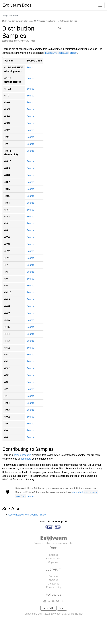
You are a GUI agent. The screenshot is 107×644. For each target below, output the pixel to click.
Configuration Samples (48, 21)
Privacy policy (54, 587)
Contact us (54, 584)
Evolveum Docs (17, 5)
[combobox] (73, 28)
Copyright (53, 562)
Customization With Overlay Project (27, 515)
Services (54, 576)
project (61, 53)
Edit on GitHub (49, 608)
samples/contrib (22, 455)
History (62, 608)
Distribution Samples (68, 21)
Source (30, 68)
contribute (26, 459)
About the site (54, 559)
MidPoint (6, 21)
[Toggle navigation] (100, 5)
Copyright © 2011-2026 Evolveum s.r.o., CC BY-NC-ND (54, 614)
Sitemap (54, 555)
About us (54, 580)
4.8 (35, 21)
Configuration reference (22, 21)
